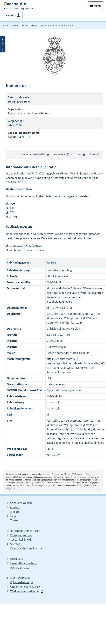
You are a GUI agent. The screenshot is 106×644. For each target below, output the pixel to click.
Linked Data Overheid (23, 563)
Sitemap (15, 544)
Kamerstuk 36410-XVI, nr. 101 (28, 26)
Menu (97, 6)
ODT (13, 208)
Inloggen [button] (9, 15)
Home (6, 26)
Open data (17, 559)
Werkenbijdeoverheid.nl (25, 591)
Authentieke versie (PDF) (36, 155)
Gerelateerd (62, 154)
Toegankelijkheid (21, 540)
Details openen (3, 44)
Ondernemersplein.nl (23, 587)
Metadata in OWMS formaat (28, 250)
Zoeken (15, 520)
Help (13, 516)
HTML (14, 217)
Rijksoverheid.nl (20, 582)
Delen (95, 154)
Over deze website (21, 503)
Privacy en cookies (21, 535)
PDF (13, 204)
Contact (15, 507)
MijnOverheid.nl (20, 578)
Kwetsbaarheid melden (24, 548)
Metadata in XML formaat (26, 246)
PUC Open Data (20, 568)
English (15, 512)
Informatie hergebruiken (25, 531)
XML (13, 213)
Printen (80, 154)
